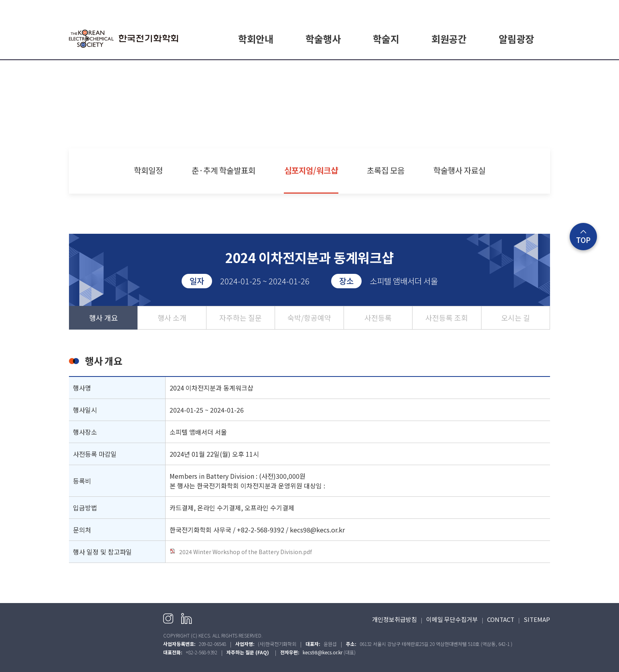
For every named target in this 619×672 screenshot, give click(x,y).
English (541, 9)
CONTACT (501, 619)
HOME (466, 9)
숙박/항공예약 (309, 318)
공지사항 (516, 69)
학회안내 (256, 39)
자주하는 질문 (241, 318)
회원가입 (514, 9)
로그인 (489, 9)
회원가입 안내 (449, 69)
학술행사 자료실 (459, 170)
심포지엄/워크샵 (311, 170)
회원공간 (449, 39)
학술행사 (323, 39)
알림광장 (516, 39)
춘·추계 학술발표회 (224, 170)
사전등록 (378, 318)
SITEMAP (537, 619)
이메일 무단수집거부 (452, 619)
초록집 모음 (386, 170)
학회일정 (323, 69)
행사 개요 (103, 318)
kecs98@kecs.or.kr (323, 652)
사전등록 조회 (447, 318)
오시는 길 (516, 318)
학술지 (386, 39)
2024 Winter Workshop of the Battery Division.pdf (241, 552)
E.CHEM (386, 69)
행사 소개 (172, 318)
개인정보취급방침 (394, 619)
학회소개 (256, 69)
